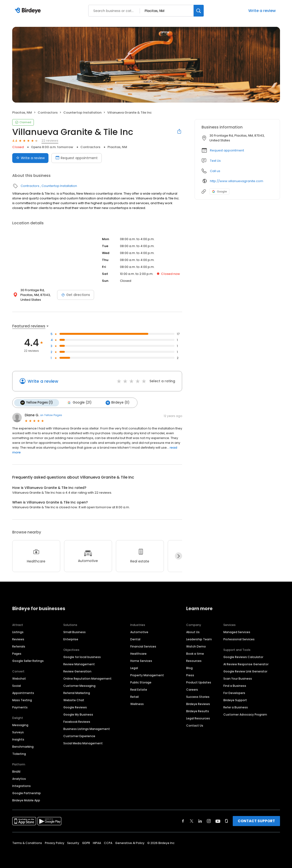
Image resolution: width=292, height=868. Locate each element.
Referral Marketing (77, 693)
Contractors (48, 113)
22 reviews (50, 141)
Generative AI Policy (130, 843)
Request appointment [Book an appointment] (77, 158)
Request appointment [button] (227, 150)
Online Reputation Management (87, 678)
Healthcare (138, 653)
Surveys (18, 732)
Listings (18, 632)
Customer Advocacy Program (245, 714)
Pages (17, 653)
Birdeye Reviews (198, 704)
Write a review (262, 11)
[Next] (179, 556)
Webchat (19, 678)
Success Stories (198, 697)
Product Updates (199, 682)
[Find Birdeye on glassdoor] (226, 821)
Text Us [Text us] (215, 161)
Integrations (21, 786)
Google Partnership (27, 793)
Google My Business (78, 714)
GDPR (86, 843)
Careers (192, 689)
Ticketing (19, 754)
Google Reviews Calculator (243, 657)
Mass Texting (22, 700)
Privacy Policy (55, 843)
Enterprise (71, 639)
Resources (194, 661)
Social (17, 686)
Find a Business (235, 686)
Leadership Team (199, 639)
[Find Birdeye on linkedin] (200, 821)
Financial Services (143, 646)
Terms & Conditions (27, 843)
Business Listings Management (87, 729)
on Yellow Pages (51, 415)
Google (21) (79, 403)
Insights (18, 739)
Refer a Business (236, 707)
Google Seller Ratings (28, 661)
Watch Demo (196, 646)
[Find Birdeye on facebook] (183, 821)
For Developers (234, 693)
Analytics (19, 778)
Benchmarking (23, 746)
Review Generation (77, 671)
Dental (135, 639)
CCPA (108, 843)
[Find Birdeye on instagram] (209, 821)
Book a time (195, 653)
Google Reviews (75, 707)
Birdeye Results (198, 711)
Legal (134, 668)
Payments (20, 707)
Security (73, 843)
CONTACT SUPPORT (256, 821)
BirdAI (16, 771)
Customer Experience (79, 736)
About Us (193, 632)
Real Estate (139, 689)
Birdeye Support (235, 700)
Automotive (139, 632)
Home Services (141, 661)
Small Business (74, 632)
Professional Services (239, 639)
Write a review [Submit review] (30, 158)
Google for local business (82, 657)
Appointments (23, 693)
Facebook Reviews (77, 721)
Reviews (18, 639)
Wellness (137, 704)
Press (190, 675)
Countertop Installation (82, 113)
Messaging (20, 725)
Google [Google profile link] (219, 191)
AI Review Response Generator (246, 664)
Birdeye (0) (117, 403)
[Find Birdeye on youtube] (218, 821)
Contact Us (195, 725)
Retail (134, 697)
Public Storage (141, 682)
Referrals (19, 646)
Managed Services (237, 632)
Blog (189, 668)
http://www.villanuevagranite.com (237, 181)
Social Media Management (83, 743)
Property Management (147, 675)
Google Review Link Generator (245, 671)
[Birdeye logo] (29, 11)
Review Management (79, 664)
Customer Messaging (79, 686)
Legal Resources (198, 718)
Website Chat (74, 700)
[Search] (199, 11)
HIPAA (97, 843)
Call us (215, 171)
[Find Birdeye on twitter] (192, 821)
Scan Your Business (238, 678)
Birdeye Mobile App (26, 800)
